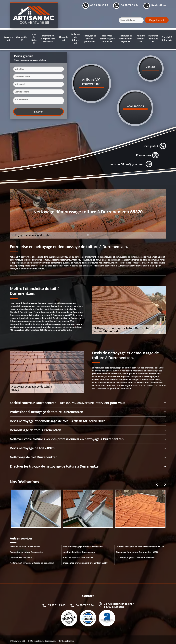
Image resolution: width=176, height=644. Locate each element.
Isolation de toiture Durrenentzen (79, 549)
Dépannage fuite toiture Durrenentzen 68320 (137, 549)
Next (165, 482)
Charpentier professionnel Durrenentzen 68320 (85, 560)
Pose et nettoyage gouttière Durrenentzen (83, 544)
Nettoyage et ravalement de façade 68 (126, 39)
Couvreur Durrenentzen (21, 555)
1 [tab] (88, 234)
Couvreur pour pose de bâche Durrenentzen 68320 (140, 544)
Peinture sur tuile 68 (141, 39)
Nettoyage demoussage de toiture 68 (107, 39)
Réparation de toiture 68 (153, 39)
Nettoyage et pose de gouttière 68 (90, 39)
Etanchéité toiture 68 (167, 39)
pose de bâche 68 (34, 39)
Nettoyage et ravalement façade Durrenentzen (32, 560)
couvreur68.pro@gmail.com (131, 162)
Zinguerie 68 (63, 39)
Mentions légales (66, 638)
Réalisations (147, 153)
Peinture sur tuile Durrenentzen (25, 544)
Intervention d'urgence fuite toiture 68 (48, 39)
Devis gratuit (154, 144)
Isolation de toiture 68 (75, 39)
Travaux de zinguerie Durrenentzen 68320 (135, 555)
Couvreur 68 (8, 39)
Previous (157, 482)
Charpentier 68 (22, 39)
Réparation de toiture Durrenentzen (27, 549)
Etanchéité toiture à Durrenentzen (79, 555)
